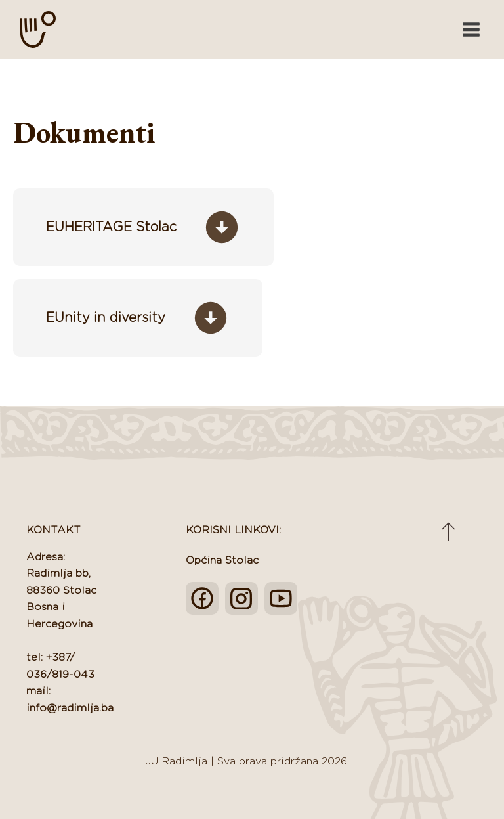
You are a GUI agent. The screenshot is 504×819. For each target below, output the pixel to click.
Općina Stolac (222, 560)
